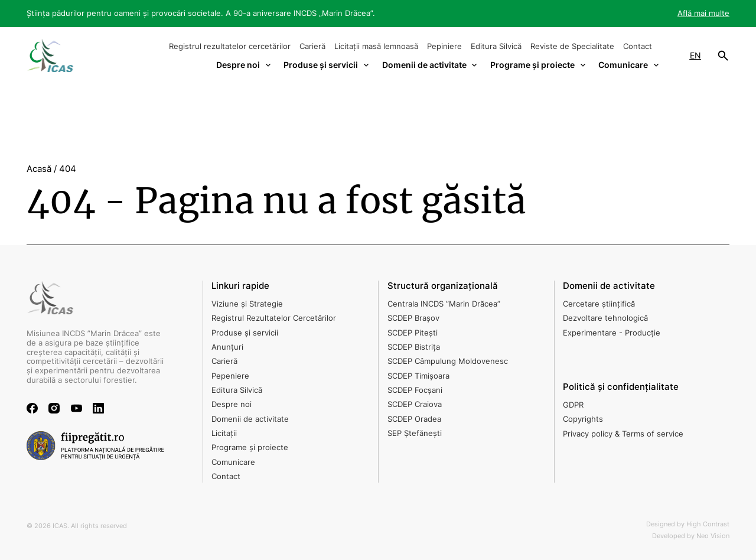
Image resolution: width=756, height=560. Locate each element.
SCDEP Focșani (415, 390)
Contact (638, 46)
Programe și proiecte (250, 447)
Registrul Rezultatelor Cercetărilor (274, 318)
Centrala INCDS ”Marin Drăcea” (444, 304)
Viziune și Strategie (247, 304)
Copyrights (583, 419)
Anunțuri (227, 347)
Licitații (224, 433)
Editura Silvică (496, 46)
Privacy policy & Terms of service (623, 434)
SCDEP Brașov (413, 318)
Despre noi (232, 404)
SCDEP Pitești (413, 333)
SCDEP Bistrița (414, 347)
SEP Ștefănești (415, 433)
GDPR (573, 405)
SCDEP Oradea (414, 419)
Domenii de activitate (250, 419)
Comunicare (233, 462)
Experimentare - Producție (612, 333)
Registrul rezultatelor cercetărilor (230, 46)
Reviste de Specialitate (572, 46)
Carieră (312, 46)
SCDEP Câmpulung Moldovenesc (448, 361)
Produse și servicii (245, 333)
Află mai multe (703, 13)
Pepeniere (230, 376)
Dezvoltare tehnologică (605, 318)
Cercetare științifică (599, 304)
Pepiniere (444, 46)
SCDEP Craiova (415, 404)
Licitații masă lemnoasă (376, 46)
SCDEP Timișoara (418, 376)
